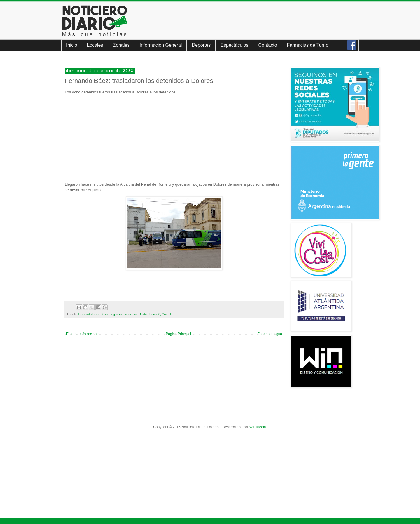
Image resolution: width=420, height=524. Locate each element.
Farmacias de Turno (308, 45)
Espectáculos (234, 45)
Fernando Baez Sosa (93, 314)
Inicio (72, 45)
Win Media (258, 427)
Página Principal (178, 334)
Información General (161, 45)
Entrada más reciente (83, 334)
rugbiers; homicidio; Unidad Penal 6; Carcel (141, 314)
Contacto (268, 45)
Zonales (121, 45)
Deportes (201, 45)
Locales (95, 45)
